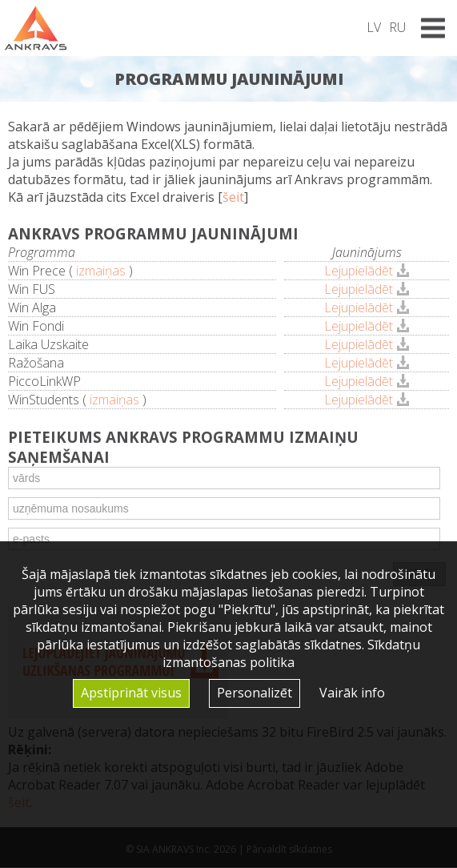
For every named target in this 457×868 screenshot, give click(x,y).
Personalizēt (255, 693)
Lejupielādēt (359, 271)
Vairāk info (352, 693)
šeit (233, 197)
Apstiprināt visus (131, 693)
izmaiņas (101, 271)
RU (397, 27)
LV (374, 27)
